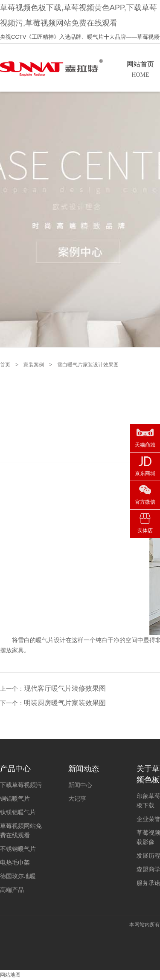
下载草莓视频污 (21, 785)
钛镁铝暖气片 (18, 812)
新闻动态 (84, 769)
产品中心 (15, 769)
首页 (5, 365)
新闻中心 (80, 785)
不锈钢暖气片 (18, 849)
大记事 (77, 798)
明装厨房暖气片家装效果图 (65, 703)
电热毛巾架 (15, 862)
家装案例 (34, 365)
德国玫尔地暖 (18, 876)
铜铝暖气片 (15, 798)
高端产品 (12, 890)
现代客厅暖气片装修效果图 (65, 688)
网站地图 (10, 975)
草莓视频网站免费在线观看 (21, 830)
